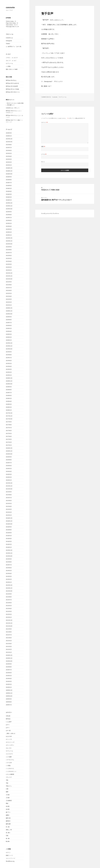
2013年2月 (9, 579)
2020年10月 (9, 314)
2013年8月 (9, 562)
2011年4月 (9, 644)
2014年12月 (9, 518)
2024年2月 (9, 197)
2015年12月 (9, 483)
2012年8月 (9, 597)
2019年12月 (9, 343)
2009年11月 (9, 693)
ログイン (8, 852)
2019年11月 (9, 346)
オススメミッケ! (10, 742)
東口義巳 (10, 105)
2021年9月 (9, 282)
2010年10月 (9, 661)
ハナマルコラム (10, 760)
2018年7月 (9, 393)
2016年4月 (9, 471)
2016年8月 (9, 460)
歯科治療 (8, 824)
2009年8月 (9, 702)
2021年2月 (9, 302)
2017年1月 (9, 445)
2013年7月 (9, 565)
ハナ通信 (8, 66)
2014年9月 (9, 527)
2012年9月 (9, 594)
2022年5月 (9, 258)
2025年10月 (9, 142)
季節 (7, 803)
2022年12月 (9, 238)
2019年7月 (9, 358)
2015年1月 (9, 515)
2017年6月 (9, 431)
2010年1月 (9, 687)
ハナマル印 (9, 763)
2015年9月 (9, 492)
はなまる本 (9, 736)
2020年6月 (9, 325)
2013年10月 (9, 556)
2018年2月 (9, 407)
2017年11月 (9, 416)
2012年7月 (9, 600)
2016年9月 (9, 457)
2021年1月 (9, 305)
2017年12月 (9, 413)
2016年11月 (9, 451)
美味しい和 (9, 830)
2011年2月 (9, 649)
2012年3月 (9, 611)
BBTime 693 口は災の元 (12, 83)
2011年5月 (9, 641)
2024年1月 (9, 200)
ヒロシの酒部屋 (10, 774)
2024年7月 (9, 183)
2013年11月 (9, 553)
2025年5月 (9, 153)
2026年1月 (9, 136)
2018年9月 (9, 387)
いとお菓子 (9, 722)
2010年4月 (9, 679)
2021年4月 (9, 296)
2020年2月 (9, 337)
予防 (7, 780)
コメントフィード (11, 858)
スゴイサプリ (9, 754)
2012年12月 (9, 585)
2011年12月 (9, 620)
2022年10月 (9, 244)
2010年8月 (9, 667)
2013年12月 (9, 550)
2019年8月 (9, 355)
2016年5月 (9, 469)
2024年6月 (9, 186)
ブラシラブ (9, 777)
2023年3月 (9, 229)
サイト (43, 162)
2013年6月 (9, 568)
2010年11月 (9, 658)
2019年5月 (9, 363)
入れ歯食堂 (9, 800)
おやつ (8, 725)
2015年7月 (9, 498)
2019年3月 (9, 369)
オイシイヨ (9, 739)
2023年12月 (9, 203)
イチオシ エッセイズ (12, 58)
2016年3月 (9, 474)
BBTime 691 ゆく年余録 (12, 89)
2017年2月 (9, 442)
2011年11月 (9, 623)
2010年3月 (9, 681)
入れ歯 (8, 795)
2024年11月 (9, 171)
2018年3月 (9, 404)
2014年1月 (9, 547)
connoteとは (9, 38)
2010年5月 (9, 676)
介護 (7, 789)
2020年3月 (9, 334)
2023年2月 (9, 232)
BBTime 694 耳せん (11, 80)
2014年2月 (9, 544)
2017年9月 (9, 422)
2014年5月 (9, 536)
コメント (44, 122)
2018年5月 (9, 398)
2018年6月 (9, 395)
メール (44, 154)
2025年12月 (9, 139)
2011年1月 (9, 652)
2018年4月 (9, 401)
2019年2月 (9, 372)
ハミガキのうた (10, 768)
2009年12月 (9, 690)
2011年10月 (9, 626)
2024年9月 (9, 177)
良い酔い (8, 833)
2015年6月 (9, 501)
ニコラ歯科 (9, 757)
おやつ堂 (8, 730)
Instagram (9, 41)
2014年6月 (9, 533)
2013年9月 (9, 559)
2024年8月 (9, 180)
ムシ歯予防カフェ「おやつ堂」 (14, 46)
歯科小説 (8, 818)
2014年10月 (9, 524)
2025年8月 (9, 145)
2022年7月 (9, 253)
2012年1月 (9, 617)
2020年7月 (9, 323)
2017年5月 (9, 433)
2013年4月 (9, 573)
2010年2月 (9, 684)
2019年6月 (9, 361)
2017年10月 (9, 419)
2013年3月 (9, 576)
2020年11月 (9, 311)
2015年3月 (9, 509)
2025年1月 (9, 165)
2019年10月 (9, 349)
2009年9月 (9, 699)
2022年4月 (9, 261)
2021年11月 (9, 276)
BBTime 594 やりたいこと (13, 111)
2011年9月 (9, 629)
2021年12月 (9, 273)
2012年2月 (9, 614)
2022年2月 (9, 267)
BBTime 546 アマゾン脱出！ (14, 120)
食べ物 (8, 838)
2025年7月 (9, 148)
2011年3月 (9, 646)
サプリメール (9, 63)
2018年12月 (9, 378)
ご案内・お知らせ (11, 733)
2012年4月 (9, 609)
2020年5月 (9, 328)
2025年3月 (9, 159)
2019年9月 (9, 352)
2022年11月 (9, 241)
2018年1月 (9, 410)
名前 (43, 146)
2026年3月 (9, 133)
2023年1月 (9, 235)
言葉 (7, 836)
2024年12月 (9, 168)
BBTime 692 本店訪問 (12, 86)
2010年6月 (9, 673)
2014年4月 (9, 539)
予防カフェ (9, 786)
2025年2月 (9, 162)
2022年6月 (9, 256)
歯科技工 (8, 821)
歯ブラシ (8, 812)
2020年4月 (9, 331)
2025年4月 (9, 156)
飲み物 (8, 841)
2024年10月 (9, 174)
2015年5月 (9, 503)
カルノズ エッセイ (11, 61)
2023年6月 (9, 220)
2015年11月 (9, 486)
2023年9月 (9, 212)
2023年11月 (9, 206)
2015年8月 (9, 495)
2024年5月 (9, 188)
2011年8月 (9, 632)
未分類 (8, 806)
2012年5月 (9, 606)
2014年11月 (9, 521)
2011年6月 (9, 638)
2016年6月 (9, 466)
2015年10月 (9, 489)
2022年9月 (9, 247)
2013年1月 (9, 582)
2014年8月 (9, 530)
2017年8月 (9, 425)
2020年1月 (9, 340)
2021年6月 (9, 290)
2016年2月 (9, 477)
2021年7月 (9, 288)
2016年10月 (9, 454)
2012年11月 (9, 588)
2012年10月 (9, 591)
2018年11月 (9, 381)
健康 (7, 792)
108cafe (8, 716)
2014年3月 (9, 541)
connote (10, 7)
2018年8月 (9, 390)
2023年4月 (9, 226)
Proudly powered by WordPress (50, 213)
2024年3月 (9, 194)
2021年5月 (9, 293)
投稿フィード (9, 855)
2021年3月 (9, 299)
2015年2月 (9, 512)
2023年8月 (9, 215)
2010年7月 (9, 670)
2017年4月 (9, 436)
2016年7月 (9, 463)
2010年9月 (9, 664)
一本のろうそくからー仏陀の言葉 (15, 103)
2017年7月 (9, 428)
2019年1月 (9, 375)
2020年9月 (9, 317)
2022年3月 (9, 264)
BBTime (8, 719)
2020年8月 (9, 320)
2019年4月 (9, 366)
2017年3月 (9, 439)
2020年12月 (9, 308)
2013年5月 (9, 571)
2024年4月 (9, 191)
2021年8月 (9, 285)
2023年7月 (9, 218)
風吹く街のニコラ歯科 (12, 69)
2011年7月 (9, 635)
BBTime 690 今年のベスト (13, 92)
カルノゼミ (9, 748)
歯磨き (8, 815)
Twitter (8, 44)
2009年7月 (9, 705)
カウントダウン (10, 745)
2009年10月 (9, 696)
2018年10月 (9, 384)
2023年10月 (9, 209)
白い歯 (8, 827)
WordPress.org (10, 861)
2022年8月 (9, 250)
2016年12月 (9, 448)
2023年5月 (9, 223)
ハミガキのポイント (11, 771)
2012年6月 (9, 603)
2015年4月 (9, 506)
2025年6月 (9, 150)
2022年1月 (9, 270)
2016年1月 (9, 480)
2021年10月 (9, 279)
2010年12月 (9, 655)
